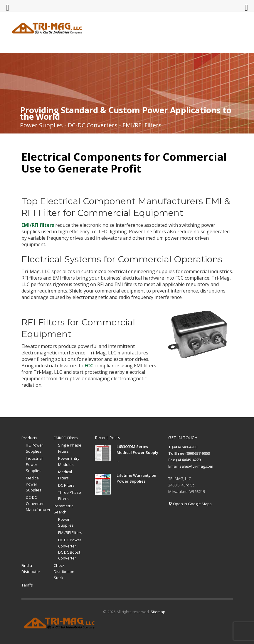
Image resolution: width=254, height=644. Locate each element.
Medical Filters (65, 475)
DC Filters (66, 485)
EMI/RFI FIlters (70, 533)
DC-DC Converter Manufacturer (38, 503)
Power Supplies (66, 522)
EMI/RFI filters (38, 225)
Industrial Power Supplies (34, 464)
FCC (89, 366)
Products (29, 438)
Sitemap (158, 612)
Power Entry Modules (69, 461)
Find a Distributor (31, 568)
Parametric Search (63, 509)
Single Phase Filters (70, 448)
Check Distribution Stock (64, 572)
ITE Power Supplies (35, 448)
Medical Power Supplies (34, 484)
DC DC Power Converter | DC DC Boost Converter (70, 549)
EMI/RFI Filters (66, 438)
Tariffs (27, 585)
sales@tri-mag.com (196, 466)
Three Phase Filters (70, 495)
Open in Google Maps (190, 504)
